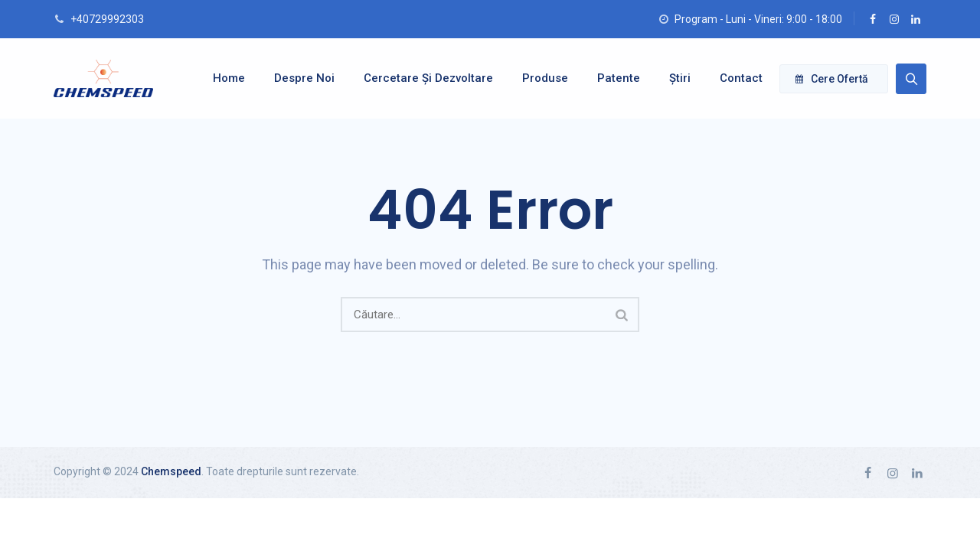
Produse (537, 78)
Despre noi (297, 78)
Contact (733, 78)
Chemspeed (171, 471)
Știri (672, 78)
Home (221, 78)
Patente (611, 78)
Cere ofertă (832, 79)
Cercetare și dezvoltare (421, 78)
